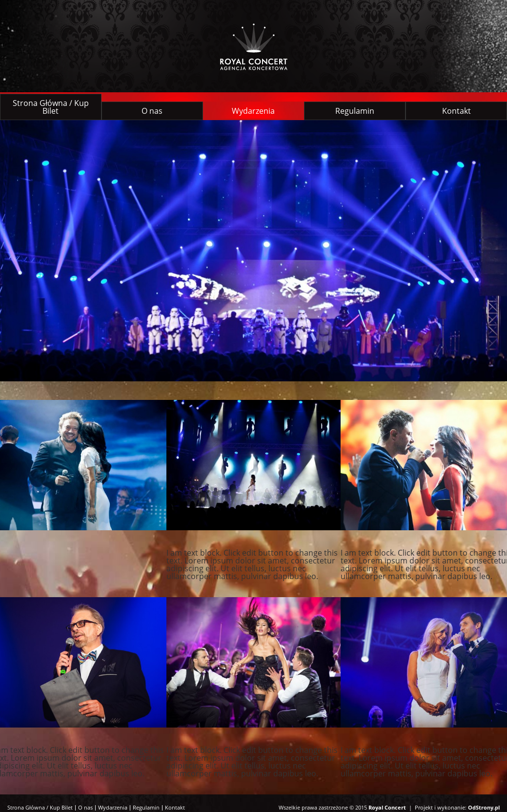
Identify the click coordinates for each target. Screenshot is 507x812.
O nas (152, 111)
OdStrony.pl (484, 807)
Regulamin (355, 111)
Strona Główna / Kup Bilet (51, 107)
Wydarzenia (253, 111)
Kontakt (456, 111)
